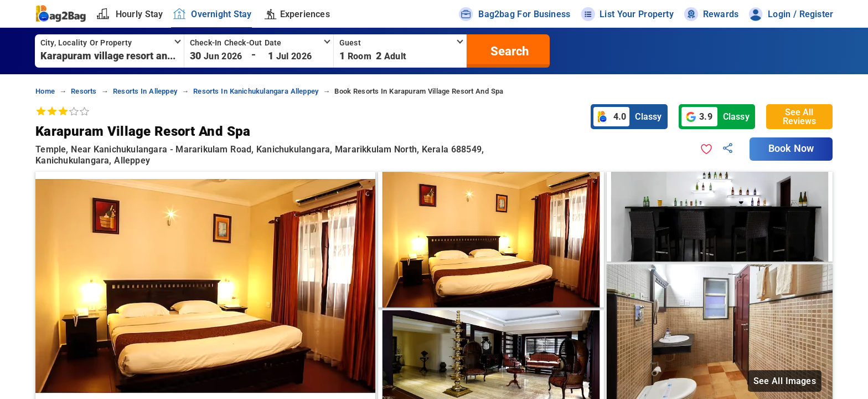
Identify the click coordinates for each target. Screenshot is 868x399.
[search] (508, 51)
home (45, 91)
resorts (84, 91)
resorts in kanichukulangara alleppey (256, 91)
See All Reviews (799, 117)
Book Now (791, 149)
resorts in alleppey (145, 91)
